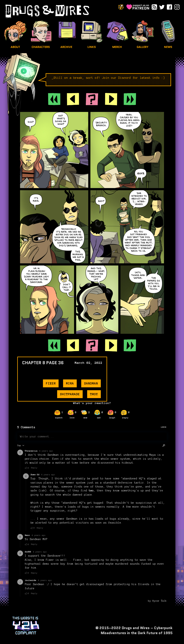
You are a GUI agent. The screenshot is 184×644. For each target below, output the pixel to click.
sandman (91, 383)
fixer (51, 383)
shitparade (70, 394)
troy (94, 394)
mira (70, 383)
